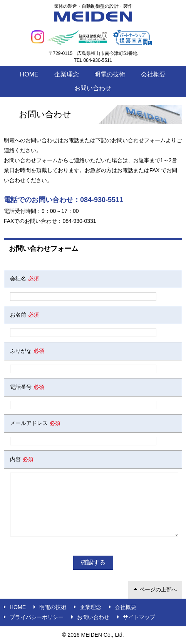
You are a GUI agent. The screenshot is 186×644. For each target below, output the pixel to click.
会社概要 (153, 74)
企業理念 (67, 74)
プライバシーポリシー (37, 617)
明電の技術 (110, 74)
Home (29, 74)
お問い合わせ (93, 88)
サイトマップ (139, 617)
